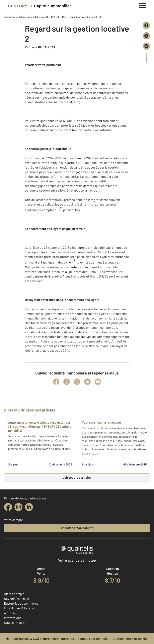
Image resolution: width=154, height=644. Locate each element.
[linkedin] (29, 507)
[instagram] (18, 507)
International (13, 618)
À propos (10, 613)
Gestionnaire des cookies (131, 639)
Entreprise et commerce (21, 603)
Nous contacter (15, 623)
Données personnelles (93, 639)
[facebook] (8, 507)
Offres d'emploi (15, 594)
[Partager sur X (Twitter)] (146, 36)
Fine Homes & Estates (20, 608)
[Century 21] (40, 6)
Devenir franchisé (17, 599)
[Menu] (142, 5)
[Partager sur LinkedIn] (146, 46)
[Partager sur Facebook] (146, 25)
